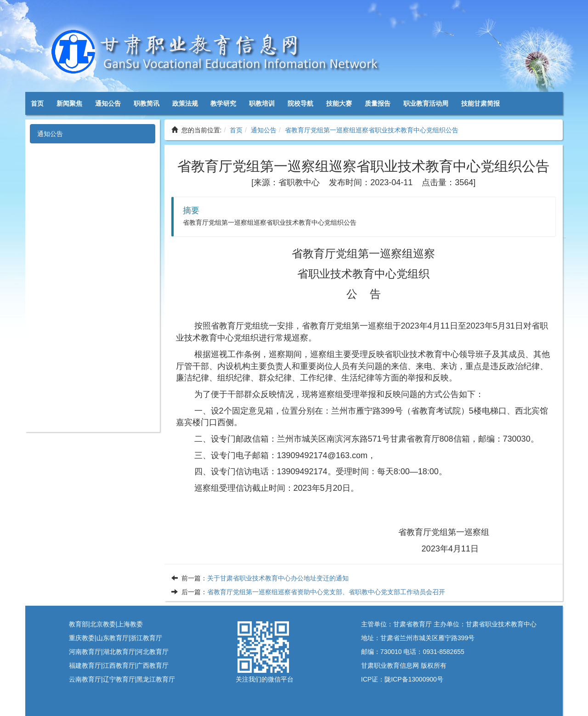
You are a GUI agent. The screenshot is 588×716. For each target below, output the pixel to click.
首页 (37, 103)
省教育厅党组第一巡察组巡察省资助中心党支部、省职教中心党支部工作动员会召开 (326, 592)
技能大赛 (339, 103)
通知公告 (108, 103)
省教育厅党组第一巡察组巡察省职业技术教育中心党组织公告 (372, 130)
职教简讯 (147, 103)
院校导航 (300, 103)
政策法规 (185, 103)
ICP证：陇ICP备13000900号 (402, 679)
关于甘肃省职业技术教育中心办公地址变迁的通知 (278, 578)
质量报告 (378, 103)
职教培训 (262, 103)
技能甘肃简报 (481, 103)
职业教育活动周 (426, 103)
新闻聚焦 (69, 103)
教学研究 (223, 103)
